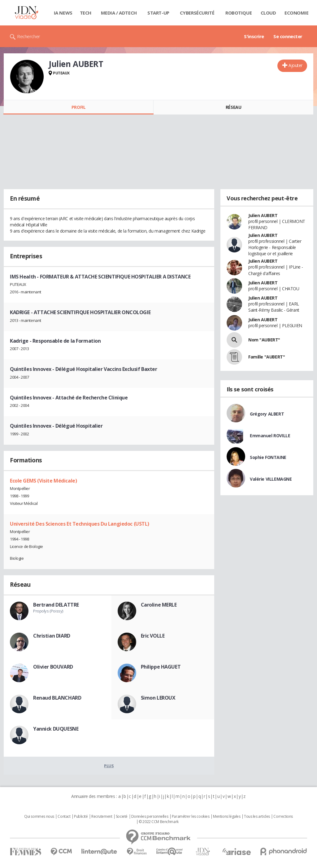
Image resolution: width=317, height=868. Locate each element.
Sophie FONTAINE (268, 457)
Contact (64, 817)
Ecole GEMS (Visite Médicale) (43, 481)
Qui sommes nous (39, 817)
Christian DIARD (52, 636)
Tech (86, 13)
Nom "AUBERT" (264, 340)
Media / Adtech (119, 13)
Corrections (283, 817)
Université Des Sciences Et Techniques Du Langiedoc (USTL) (80, 524)
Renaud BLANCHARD (57, 698)
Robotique (239, 13)
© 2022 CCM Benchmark (159, 822)
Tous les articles (257, 817)
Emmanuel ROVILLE (270, 436)
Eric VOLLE (153, 636)
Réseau (233, 107)
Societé (122, 817)
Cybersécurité (197, 13)
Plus (109, 766)
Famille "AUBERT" (267, 357)
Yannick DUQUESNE (56, 729)
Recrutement (102, 817)
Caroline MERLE (159, 605)
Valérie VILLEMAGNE (271, 479)
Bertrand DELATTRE (56, 605)
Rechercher (29, 36)
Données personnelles (150, 817)
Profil (78, 107)
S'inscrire (254, 36)
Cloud (268, 13)
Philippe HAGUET (161, 667)
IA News (63, 13)
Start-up (158, 13)
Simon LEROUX (158, 698)
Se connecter (288, 36)
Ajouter (295, 65)
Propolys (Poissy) (48, 611)
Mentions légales (227, 817)
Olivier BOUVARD (53, 667)
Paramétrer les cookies (191, 817)
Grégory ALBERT (267, 414)
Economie (297, 13)
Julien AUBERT (263, 215)
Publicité (81, 817)
